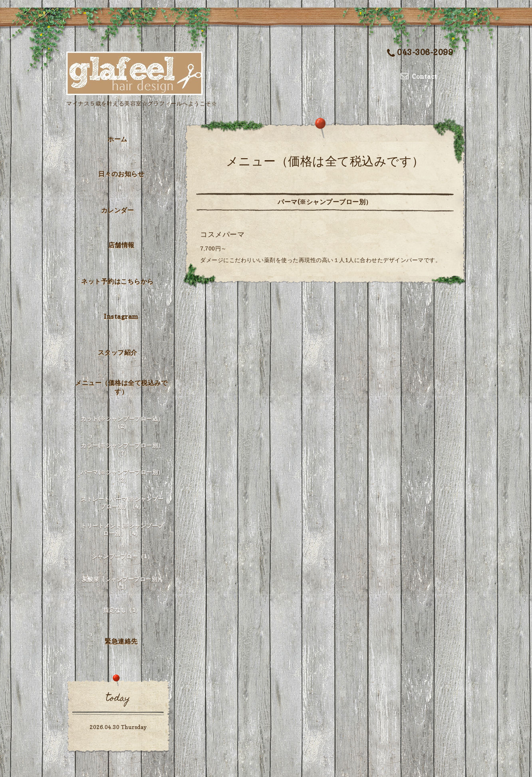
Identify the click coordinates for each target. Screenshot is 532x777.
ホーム (117, 139)
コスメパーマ (222, 234)
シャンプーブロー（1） (122, 556)
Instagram (121, 316)
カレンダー (118, 210)
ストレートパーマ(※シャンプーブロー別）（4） (122, 503)
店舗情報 (121, 245)
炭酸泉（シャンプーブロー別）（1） (122, 583)
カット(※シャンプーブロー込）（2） (122, 422)
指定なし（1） (122, 610)
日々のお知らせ (121, 174)
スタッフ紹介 (118, 352)
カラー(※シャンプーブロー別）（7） (122, 449)
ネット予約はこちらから (117, 281)
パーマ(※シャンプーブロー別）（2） (122, 476)
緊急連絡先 (121, 641)
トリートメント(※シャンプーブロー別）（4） (122, 529)
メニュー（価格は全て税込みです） (121, 387)
